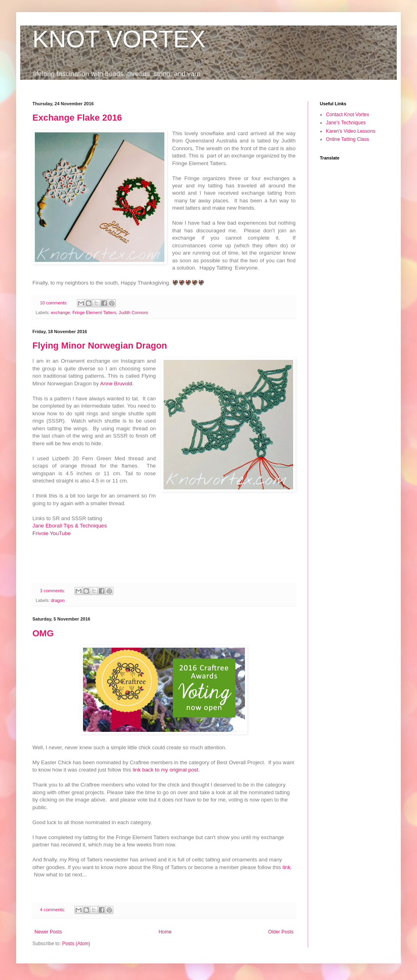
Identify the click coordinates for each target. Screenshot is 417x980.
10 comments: (54, 303)
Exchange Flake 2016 (77, 118)
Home (165, 932)
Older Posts (281, 932)
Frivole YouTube (52, 533)
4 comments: (53, 910)
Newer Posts (48, 932)
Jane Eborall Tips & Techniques (70, 526)
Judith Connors (133, 312)
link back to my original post (166, 770)
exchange (61, 312)
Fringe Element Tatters (94, 312)
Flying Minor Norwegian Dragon (100, 345)
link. (287, 867)
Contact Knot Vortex (348, 115)
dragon (58, 600)
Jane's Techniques (346, 123)
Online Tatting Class (348, 139)
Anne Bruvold (116, 384)
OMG (43, 633)
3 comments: (53, 591)
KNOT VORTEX (119, 39)
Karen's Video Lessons (351, 131)
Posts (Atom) (76, 944)
